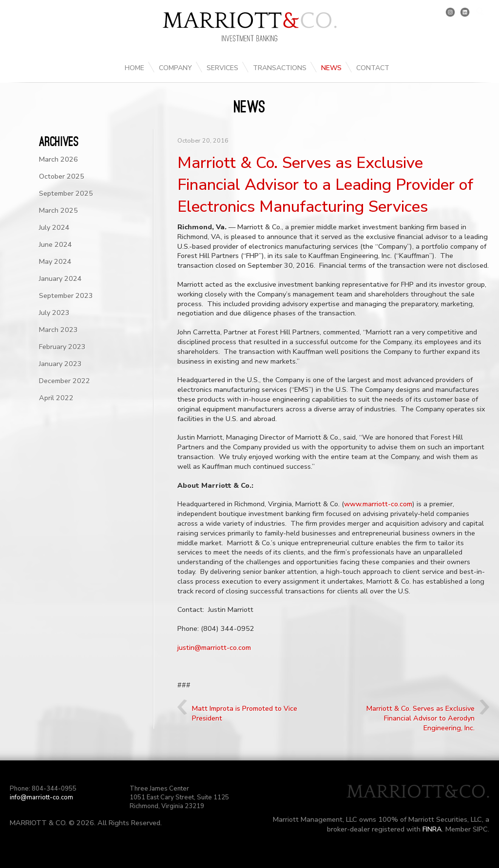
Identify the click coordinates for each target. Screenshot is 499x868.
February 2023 (62, 347)
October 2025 (62, 176)
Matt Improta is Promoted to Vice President (245, 713)
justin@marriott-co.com (214, 647)
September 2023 (66, 295)
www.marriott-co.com (378, 504)
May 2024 (55, 261)
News (331, 68)
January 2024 (60, 278)
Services (222, 68)
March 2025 (58, 210)
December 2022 (65, 381)
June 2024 (56, 244)
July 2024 (54, 227)
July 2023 (54, 313)
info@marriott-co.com (41, 797)
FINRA (432, 829)
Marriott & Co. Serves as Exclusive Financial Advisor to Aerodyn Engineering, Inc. (421, 718)
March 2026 (58, 159)
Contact (373, 68)
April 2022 (56, 398)
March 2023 (58, 330)
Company (175, 68)
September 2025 (66, 193)
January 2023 (60, 364)
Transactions (280, 68)
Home (134, 68)
